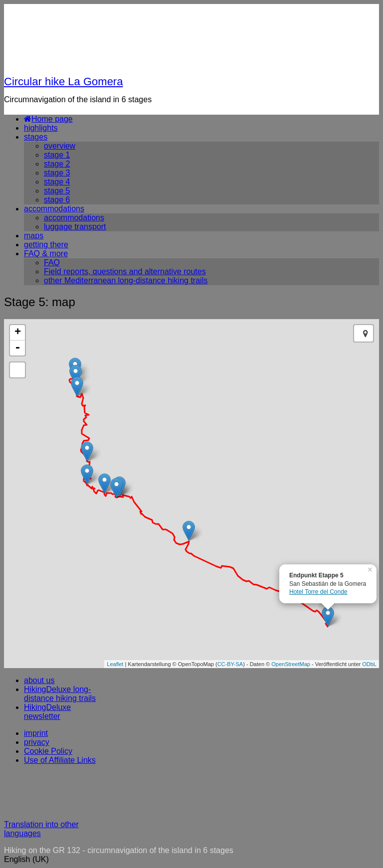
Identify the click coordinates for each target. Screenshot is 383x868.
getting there (46, 245)
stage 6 (57, 200)
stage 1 (57, 155)
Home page (48, 119)
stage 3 (57, 173)
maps (34, 236)
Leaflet (115, 664)
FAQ (52, 262)
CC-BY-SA (230, 664)
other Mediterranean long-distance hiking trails (126, 280)
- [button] (17, 348)
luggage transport (75, 227)
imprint (36, 733)
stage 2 (57, 164)
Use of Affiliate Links (60, 760)
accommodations (54, 209)
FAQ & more (46, 254)
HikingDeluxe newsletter (47, 712)
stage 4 (57, 182)
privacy (37, 742)
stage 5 (57, 191)
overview (60, 146)
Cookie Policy (48, 751)
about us (39, 680)
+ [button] (18, 333)
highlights (41, 128)
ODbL (369, 664)
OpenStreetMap (291, 664)
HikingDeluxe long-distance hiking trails (60, 694)
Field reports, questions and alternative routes (125, 271)
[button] (191, 860)
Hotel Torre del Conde (318, 592)
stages (36, 137)
